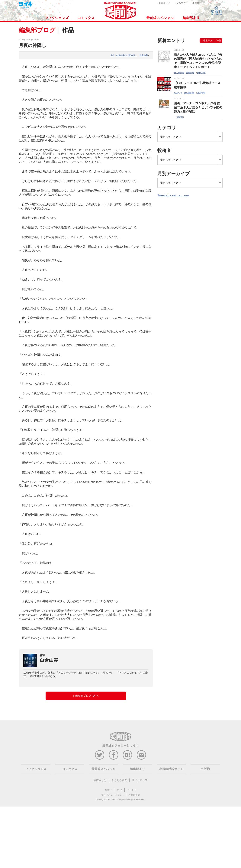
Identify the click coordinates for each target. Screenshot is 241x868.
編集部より (191, 18)
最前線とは (164, 3)
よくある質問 (119, 780)
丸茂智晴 (201, 93)
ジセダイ (131, 790)
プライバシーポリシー (113, 795)
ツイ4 (119, 790)
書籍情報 (190, 73)
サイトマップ (140, 780)
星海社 (108, 790)
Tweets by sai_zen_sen (173, 195)
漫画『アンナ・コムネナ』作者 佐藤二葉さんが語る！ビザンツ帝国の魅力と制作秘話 (198, 107)
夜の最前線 (189, 93)
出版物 (196, 3)
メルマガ (181, 3)
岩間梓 (180, 117)
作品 (112, 55)
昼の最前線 (179, 73)
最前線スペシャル (160, 18)
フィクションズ (57, 18)
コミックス (86, 18)
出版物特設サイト (171, 769)
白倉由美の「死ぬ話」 (127, 55)
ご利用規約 (134, 795)
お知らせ (178, 93)
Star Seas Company (117, 799)
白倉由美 (144, 55)
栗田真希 (201, 73)
